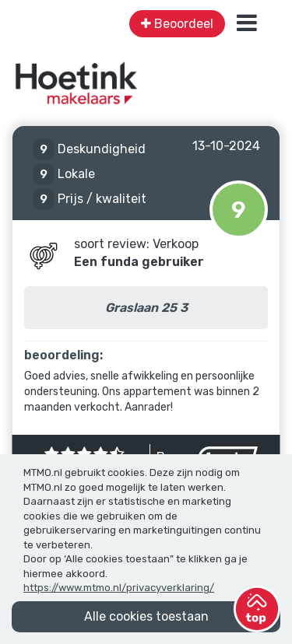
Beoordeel (177, 24)
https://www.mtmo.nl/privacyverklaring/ (119, 588)
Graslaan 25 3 (146, 308)
